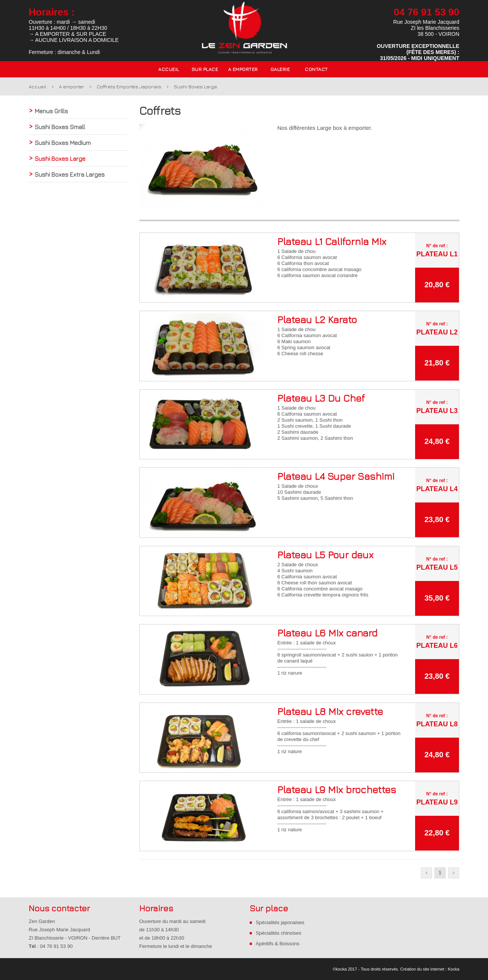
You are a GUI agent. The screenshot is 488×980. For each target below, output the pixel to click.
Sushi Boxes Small (60, 127)
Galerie (280, 69)
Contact (316, 69)
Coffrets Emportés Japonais (129, 86)
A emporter (72, 86)
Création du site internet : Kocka (430, 969)
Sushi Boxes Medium (63, 143)
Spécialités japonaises (280, 922)
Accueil (169, 69)
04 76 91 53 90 (427, 12)
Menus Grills (51, 111)
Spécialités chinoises (279, 933)
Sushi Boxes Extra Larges (70, 174)
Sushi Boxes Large (195, 86)
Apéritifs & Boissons (278, 944)
